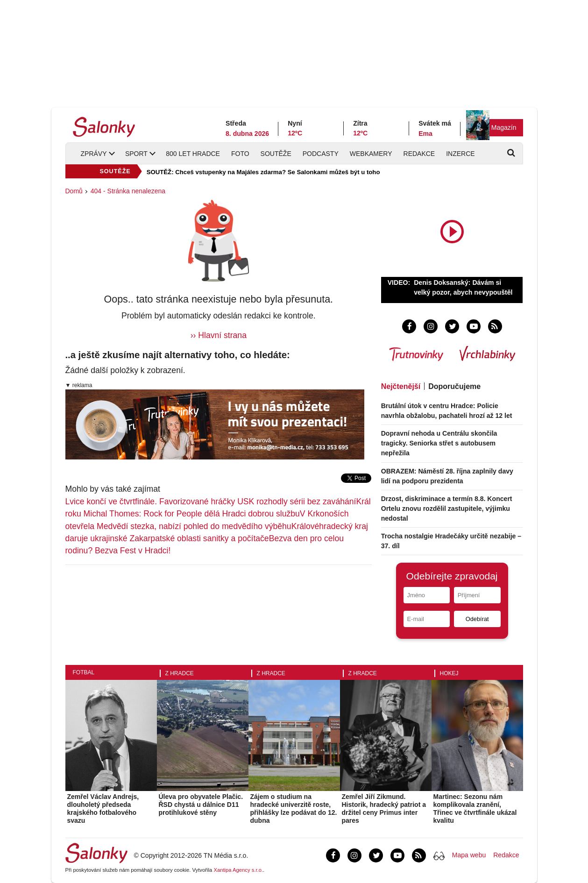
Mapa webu (469, 855)
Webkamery (371, 154)
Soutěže (276, 154)
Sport (136, 154)
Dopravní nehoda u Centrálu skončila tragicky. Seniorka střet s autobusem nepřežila (439, 443)
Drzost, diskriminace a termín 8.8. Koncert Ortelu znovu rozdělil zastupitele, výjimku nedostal (447, 509)
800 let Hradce (193, 154)
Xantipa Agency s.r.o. (238, 870)
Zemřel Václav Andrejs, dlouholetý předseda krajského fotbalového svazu (103, 808)
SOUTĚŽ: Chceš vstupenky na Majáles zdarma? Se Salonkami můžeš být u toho (263, 172)
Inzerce (460, 154)
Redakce (419, 154)
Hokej (449, 673)
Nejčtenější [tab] (401, 386)
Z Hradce (180, 673)
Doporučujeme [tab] (454, 386)
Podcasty (321, 154)
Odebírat (477, 619)
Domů (74, 191)
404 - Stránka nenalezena (128, 191)
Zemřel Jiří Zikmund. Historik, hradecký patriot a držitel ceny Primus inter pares (384, 808)
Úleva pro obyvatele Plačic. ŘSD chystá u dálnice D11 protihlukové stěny (201, 805)
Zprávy (94, 154)
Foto (240, 154)
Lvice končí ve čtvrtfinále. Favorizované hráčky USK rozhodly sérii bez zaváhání (211, 502)
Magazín (504, 127)
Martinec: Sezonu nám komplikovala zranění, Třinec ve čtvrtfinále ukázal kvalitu (475, 808)
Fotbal (84, 672)
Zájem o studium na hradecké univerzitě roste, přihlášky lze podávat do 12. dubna (294, 808)
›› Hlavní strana (219, 335)
